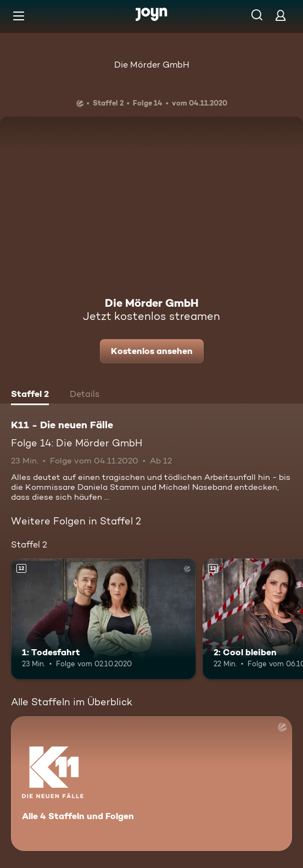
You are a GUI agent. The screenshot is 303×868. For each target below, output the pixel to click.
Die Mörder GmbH (152, 65)
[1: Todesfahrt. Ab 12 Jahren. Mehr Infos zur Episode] (103, 619)
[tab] (30, 395)
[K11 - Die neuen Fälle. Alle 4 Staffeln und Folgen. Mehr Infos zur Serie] (151, 784)
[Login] (280, 15)
